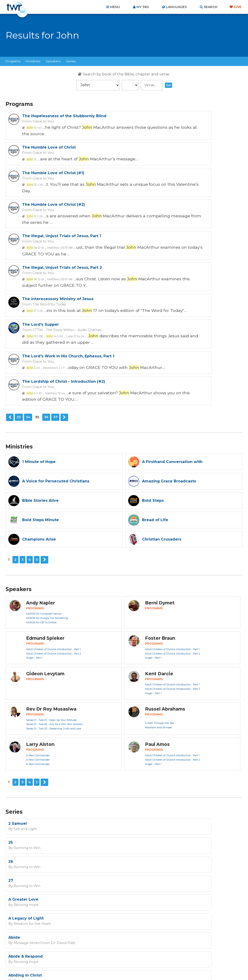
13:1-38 (153, 233)
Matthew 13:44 (171, 269)
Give (238, 7)
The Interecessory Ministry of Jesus (58, 223)
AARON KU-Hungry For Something (47, 497)
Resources (203, 955)
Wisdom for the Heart (149, 744)
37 (55, 297)
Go (168, 85)
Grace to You (41, 121)
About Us (60, 955)
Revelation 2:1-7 (50, 269)
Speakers (53, 61)
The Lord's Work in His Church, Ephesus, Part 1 (68, 258)
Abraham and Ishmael (158, 607)
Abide (14, 757)
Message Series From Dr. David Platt (41, 762)
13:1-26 (33, 162)
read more (133, 853)
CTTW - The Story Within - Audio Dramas (181, 227)
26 (11, 721)
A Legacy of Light (146, 739)
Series (71, 61)
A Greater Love (23, 739)
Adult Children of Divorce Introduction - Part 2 (54, 533)
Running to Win (145, 707)
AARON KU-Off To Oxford (41, 502)
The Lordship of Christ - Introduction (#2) (183, 258)
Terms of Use (182, 876)
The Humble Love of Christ (169, 116)
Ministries (33, 61)
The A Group (158, 966)
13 (150, 127)
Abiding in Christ (25, 776)
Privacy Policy (159, 876)
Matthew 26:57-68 (55, 198)
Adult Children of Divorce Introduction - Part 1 (53, 528)
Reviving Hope (24, 744)
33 (18, 297)
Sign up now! (84, 863)
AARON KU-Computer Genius (44, 493)
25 (130, 702)
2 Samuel (18, 702)
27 (131, 721)
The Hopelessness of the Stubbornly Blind (64, 116)
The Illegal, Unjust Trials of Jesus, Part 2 (182, 187)
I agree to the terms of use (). (106, 853)
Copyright (176, 955)
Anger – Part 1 (34, 537)
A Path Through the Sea (159, 602)
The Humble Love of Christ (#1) (53, 151)
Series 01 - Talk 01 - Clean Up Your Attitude (51, 599)
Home (40, 955)
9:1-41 (33, 127)
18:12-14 (34, 198)
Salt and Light (23, 707)
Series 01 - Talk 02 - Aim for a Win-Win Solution (54, 604)
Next (63, 298)
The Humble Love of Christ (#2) (173, 151)
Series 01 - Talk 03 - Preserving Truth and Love (54, 608)
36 (45, 297)
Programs (13, 61)
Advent (135, 776)
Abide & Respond (145, 757)
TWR (127, 966)
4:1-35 (153, 269)
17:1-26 (33, 233)
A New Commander (38, 635)
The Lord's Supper (160, 223)
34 (27, 297)
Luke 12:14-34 (188, 233)
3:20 (32, 269)
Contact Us (85, 955)
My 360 (143, 7)
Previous (9, 298)
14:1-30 (170, 233)
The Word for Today (46, 227)
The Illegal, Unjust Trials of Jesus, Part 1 (62, 187)
